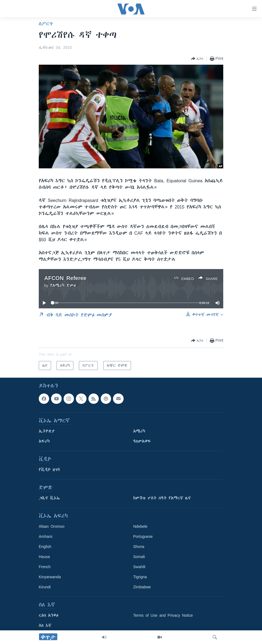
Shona (139, 547)
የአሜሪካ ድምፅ (63, 285)
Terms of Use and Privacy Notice (163, 616)
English (45, 547)
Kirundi (45, 587)
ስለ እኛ (45, 626)
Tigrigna (140, 577)
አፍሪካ (44, 442)
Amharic (46, 537)
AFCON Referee (65, 278)
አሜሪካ (139, 431)
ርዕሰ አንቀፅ (49, 616)
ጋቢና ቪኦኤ (49, 498)
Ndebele (140, 527)
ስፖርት (46, 24)
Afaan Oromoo (52, 527)
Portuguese (143, 537)
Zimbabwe (142, 587)
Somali (139, 557)
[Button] (197, 59)
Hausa (44, 557)
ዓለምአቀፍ (142, 442)
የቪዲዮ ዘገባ (49, 470)
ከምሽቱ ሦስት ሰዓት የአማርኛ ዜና (162, 498)
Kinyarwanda (50, 577)
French (45, 567)
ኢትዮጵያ (47, 431)
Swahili (139, 567)
